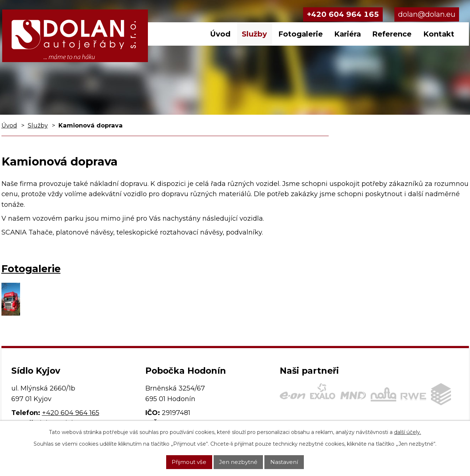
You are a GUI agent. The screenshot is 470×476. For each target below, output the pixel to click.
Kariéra (347, 34)
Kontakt (439, 34)
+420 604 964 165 (343, 14)
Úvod (220, 34)
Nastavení (284, 462)
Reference (392, 34)
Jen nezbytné (238, 462)
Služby (254, 34)
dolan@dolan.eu (427, 14)
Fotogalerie (301, 34)
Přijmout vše (189, 462)
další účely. (408, 432)
